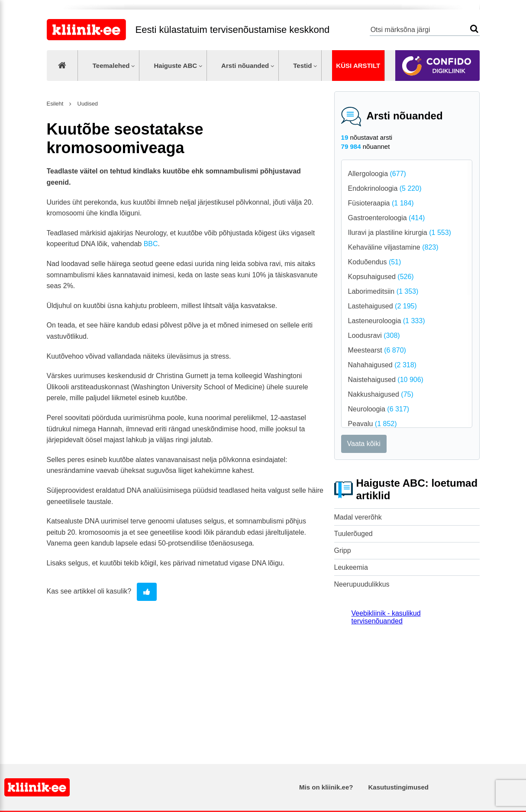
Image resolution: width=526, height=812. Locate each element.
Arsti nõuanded (245, 66)
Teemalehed (111, 66)
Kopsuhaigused (381, 277)
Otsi (474, 29)
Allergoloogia (377, 174)
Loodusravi (374, 335)
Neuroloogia (379, 409)
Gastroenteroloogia (387, 218)
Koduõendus (375, 262)
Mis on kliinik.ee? (326, 787)
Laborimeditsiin (383, 291)
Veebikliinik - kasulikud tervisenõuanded (386, 617)
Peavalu (373, 424)
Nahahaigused (382, 365)
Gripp (343, 550)
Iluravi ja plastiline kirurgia (400, 233)
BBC (151, 244)
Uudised (87, 104)
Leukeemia (351, 567)
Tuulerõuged (353, 534)
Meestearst (377, 350)
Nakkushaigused (381, 394)
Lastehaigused (382, 306)
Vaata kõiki (364, 444)
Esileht (55, 104)
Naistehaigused (386, 380)
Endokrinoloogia (385, 188)
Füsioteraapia (381, 203)
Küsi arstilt (358, 66)
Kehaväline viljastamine (393, 247)
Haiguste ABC (175, 66)
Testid (302, 66)
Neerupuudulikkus (362, 584)
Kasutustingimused (399, 787)
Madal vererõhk (358, 517)
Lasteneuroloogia (387, 321)
